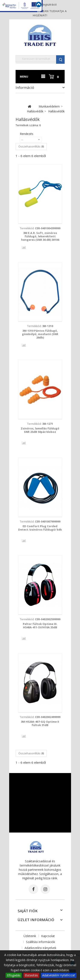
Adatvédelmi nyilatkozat (59, 975)
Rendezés (27, 134)
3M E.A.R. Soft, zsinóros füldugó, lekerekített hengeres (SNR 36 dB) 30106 (40, 236)
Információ (25, 87)
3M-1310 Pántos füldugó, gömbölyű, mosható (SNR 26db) (40, 334)
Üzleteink (30, 936)
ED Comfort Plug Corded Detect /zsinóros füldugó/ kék (40, 528)
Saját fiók (28, 911)
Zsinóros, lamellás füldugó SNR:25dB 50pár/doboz (40, 430)
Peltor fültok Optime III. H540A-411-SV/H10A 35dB (40, 626)
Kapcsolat (48, 936)
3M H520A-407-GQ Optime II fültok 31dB (40, 723)
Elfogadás (14, 975)
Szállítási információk (41, 942)
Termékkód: (40, 228)
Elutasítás (31, 975)
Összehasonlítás (21, 248)
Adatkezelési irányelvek (40, 948)
